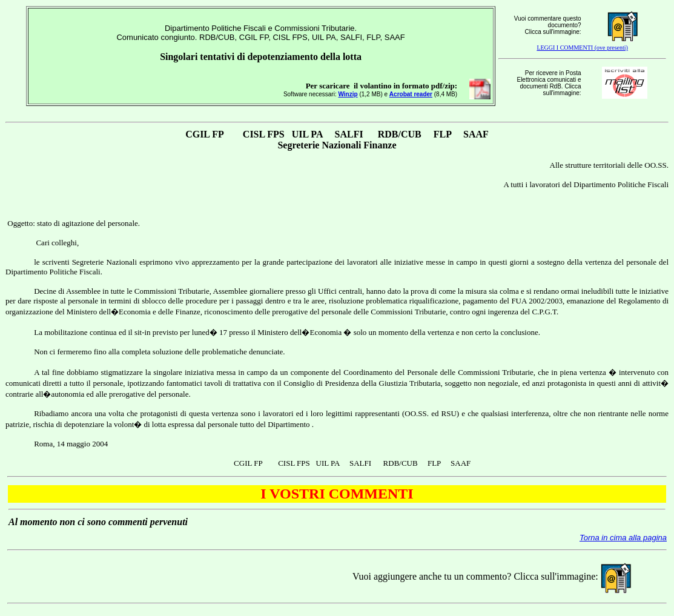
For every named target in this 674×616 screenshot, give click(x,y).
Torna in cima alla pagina (623, 538)
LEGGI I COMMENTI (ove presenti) (582, 48)
